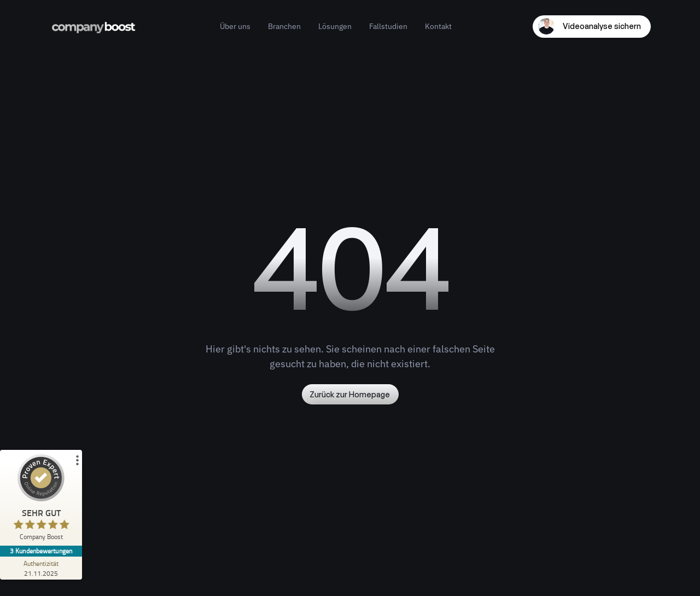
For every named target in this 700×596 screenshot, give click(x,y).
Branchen (284, 26)
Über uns (235, 26)
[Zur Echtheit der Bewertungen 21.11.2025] (41, 568)
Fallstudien (388, 26)
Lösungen (335, 26)
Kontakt (438, 26)
